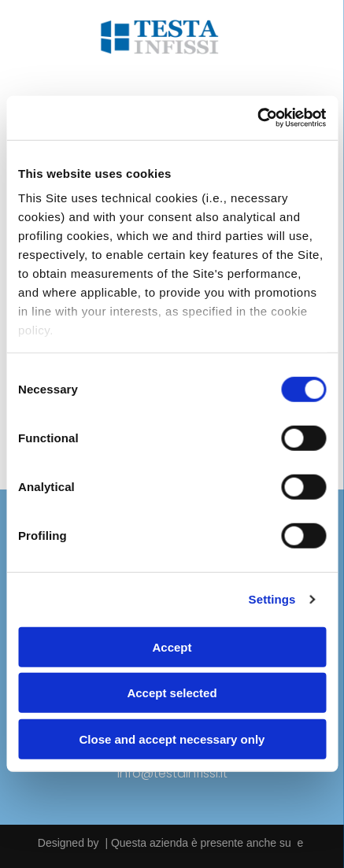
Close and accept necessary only (172, 739)
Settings (272, 599)
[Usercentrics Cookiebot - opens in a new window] (257, 118)
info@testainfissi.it (172, 773)
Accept (172, 647)
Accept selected (172, 693)
